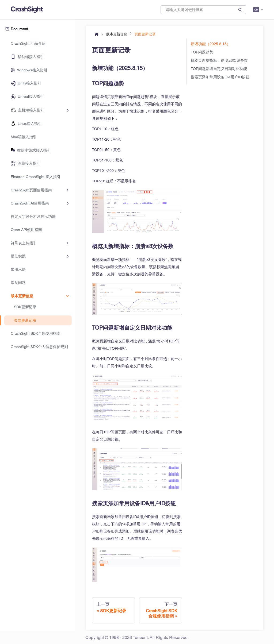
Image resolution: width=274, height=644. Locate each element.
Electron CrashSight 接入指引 (36, 177)
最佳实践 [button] (18, 256)
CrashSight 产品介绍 (28, 43)
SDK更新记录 (25, 307)
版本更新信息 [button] (22, 296)
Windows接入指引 (32, 70)
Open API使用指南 (26, 230)
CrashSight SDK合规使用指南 (36, 333)
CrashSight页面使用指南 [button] (31, 190)
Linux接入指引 (30, 124)
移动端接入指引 (31, 57)
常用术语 (18, 269)
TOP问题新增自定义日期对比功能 (219, 69)
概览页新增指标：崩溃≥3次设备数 (219, 60)
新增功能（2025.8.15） (211, 44)
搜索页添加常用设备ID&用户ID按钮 (220, 77)
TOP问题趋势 (202, 52)
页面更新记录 (25, 320)
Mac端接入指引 (24, 137)
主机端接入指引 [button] (31, 110)
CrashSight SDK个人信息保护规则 (39, 347)
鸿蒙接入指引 (29, 163)
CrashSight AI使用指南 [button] (30, 203)
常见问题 (18, 283)
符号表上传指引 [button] (24, 243)
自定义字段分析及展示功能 (33, 217)
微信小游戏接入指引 (34, 150)
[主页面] (97, 33)
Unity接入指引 (29, 83)
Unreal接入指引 (31, 97)
